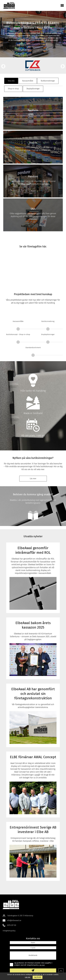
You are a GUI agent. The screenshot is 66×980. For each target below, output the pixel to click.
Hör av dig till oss (33, 47)
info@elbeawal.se (14, 920)
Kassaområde (28, 81)
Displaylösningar (33, 89)
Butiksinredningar (48, 81)
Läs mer (28, 977)
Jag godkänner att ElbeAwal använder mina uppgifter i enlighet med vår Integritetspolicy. (33, 964)
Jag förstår (38, 977)
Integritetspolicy (9, 931)
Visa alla (11, 81)
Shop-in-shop (13, 89)
